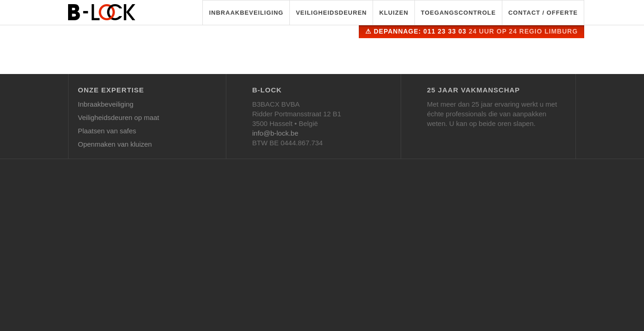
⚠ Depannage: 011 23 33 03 (471, 31)
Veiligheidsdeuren (331, 13)
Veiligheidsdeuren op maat (118, 117)
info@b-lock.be (275, 133)
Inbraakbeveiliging (246, 13)
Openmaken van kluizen (115, 144)
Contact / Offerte (543, 13)
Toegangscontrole (458, 13)
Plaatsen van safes (107, 131)
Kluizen (394, 13)
